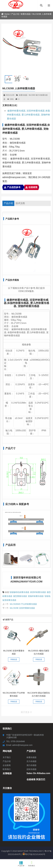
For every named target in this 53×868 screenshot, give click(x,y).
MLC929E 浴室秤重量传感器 (22, 608)
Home (5, 14)
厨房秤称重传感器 (38, 592)
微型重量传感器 (20, 596)
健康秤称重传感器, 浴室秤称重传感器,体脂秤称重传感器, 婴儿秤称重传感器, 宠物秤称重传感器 (29, 115)
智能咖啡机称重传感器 (19, 592)
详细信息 (14, 659)
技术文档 (20, 203)
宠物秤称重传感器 (36, 596)
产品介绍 (15, 14)
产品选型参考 (13, 187)
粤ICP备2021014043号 (34, 854)
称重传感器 (26, 14)
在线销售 (31, 187)
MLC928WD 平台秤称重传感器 (23, 604)
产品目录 (21, 864)
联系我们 (32, 863)
